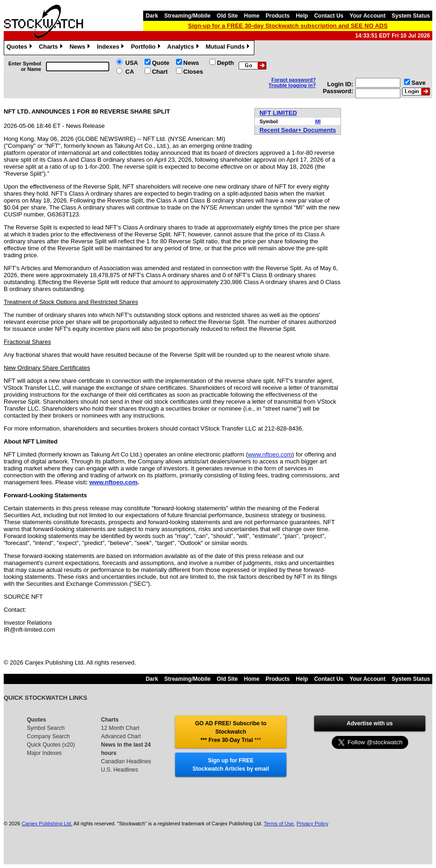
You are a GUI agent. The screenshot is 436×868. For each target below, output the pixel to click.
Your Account (368, 16)
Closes (193, 72)
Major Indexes (44, 753)
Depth (225, 63)
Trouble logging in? (292, 85)
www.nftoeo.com (270, 454)
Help (302, 16)
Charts (52, 48)
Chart (160, 72)
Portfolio (146, 48)
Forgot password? (294, 80)
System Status (411, 16)
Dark (152, 16)
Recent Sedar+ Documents (298, 130)
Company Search (48, 736)
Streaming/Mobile (187, 16)
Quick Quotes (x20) (51, 745)
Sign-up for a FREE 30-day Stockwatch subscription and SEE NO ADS (288, 26)
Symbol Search (46, 728)
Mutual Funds (229, 48)
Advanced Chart (121, 736)
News (81, 48)
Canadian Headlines (126, 761)
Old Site (227, 16)
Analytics (184, 48)
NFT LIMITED (278, 113)
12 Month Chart (120, 728)
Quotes (20, 48)
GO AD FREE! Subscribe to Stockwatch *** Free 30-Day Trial (231, 732)
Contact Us (329, 16)
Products (278, 16)
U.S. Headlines (120, 770)
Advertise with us (370, 723)
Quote (161, 63)
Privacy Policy (312, 824)
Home (252, 16)
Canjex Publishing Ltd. (47, 824)
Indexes (111, 48)
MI (318, 121)
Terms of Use (279, 824)
